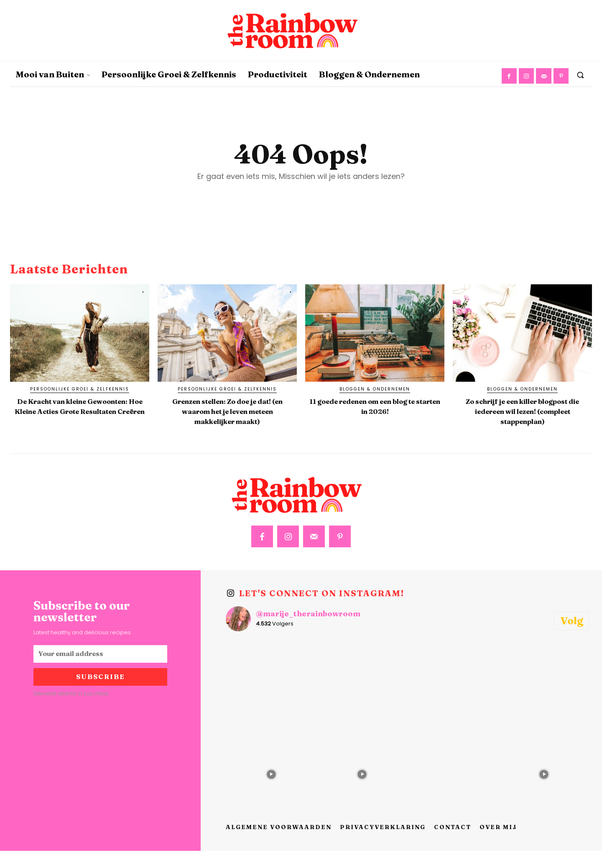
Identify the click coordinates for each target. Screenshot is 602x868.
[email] (100, 671)
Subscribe (101, 694)
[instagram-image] (271, 701)
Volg (572, 638)
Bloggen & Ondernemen (375, 396)
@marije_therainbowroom (308, 631)
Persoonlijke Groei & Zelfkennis (80, 396)
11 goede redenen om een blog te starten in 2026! (375, 412)
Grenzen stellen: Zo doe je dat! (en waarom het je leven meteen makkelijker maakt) (227, 423)
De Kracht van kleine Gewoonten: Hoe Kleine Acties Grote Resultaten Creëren (80, 423)
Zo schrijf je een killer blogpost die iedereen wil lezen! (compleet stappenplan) (523, 423)
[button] (580, 75)
